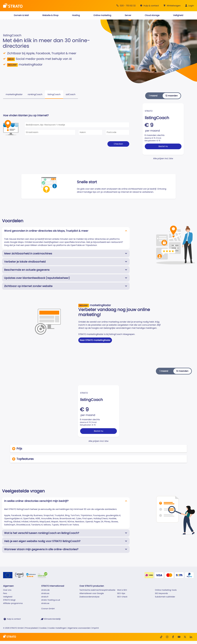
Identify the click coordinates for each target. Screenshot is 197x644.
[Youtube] (179, 637)
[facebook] (173, 637)
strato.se (45, 603)
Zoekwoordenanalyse (89, 597)
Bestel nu (163, 146)
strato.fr (45, 597)
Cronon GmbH (48, 609)
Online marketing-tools (166, 590)
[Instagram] (167, 637)
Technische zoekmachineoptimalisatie (97, 590)
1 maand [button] (153, 96)
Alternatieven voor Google (92, 593)
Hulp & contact (14, 619)
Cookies (43, 628)
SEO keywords (161, 593)
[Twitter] (185, 637)
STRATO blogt (9, 600)
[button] (172, 6)
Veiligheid (8, 597)
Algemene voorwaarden (79, 628)
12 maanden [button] (172, 96)
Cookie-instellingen (57, 628)
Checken (118, 144)
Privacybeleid (31, 628)
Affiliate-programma (13, 603)
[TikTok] (161, 637)
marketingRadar (14, 94)
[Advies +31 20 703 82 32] (126, 6)
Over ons (7, 590)
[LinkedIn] (191, 637)
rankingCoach (35, 94)
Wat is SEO (122, 590)
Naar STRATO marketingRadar (95, 340)
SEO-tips (121, 593)
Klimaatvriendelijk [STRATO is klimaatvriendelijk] (52, 619)
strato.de (45, 590)
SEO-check (122, 597)
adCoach (71, 94)
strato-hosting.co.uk (51, 600)
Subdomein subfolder (165, 597)
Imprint (95, 628)
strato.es (45, 593)
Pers (5, 593)
